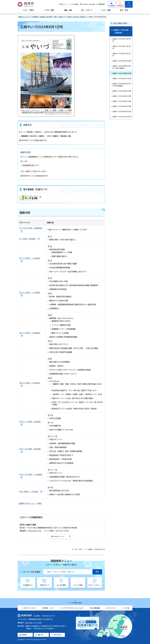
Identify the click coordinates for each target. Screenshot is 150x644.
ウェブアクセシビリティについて (72, 608)
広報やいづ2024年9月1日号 (122, 63)
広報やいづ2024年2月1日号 (122, 131)
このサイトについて (29, 608)
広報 (55, 17)
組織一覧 (40, 635)
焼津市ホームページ (24, 17)
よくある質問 (74, 4)
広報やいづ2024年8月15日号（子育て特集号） (122, 70)
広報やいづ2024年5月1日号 (122, 108)
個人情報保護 (95, 608)
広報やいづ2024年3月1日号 (122, 123)
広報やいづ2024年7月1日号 (122, 85)
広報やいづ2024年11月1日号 (122, 48)
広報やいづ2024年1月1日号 (122, 138)
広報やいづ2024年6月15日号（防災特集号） (122, 93)
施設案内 (24, 635)
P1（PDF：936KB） (30, 239)
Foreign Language (89, 4)
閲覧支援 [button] (102, 4)
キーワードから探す (32, 572)
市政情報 (35, 17)
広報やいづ (62, 17)
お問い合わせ (58, 635)
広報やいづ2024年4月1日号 (122, 116)
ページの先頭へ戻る (75, 603)
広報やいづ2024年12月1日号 (122, 40)
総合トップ (63, 4)
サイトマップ (111, 608)
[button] (120, 4)
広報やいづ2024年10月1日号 (122, 55)
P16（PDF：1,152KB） (31, 492)
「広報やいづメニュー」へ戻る (30, 503)
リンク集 (126, 608)
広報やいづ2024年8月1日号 (122, 78)
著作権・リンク (49, 608)
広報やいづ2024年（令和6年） (77, 17)
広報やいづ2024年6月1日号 (122, 101)
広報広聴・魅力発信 (46, 17)
